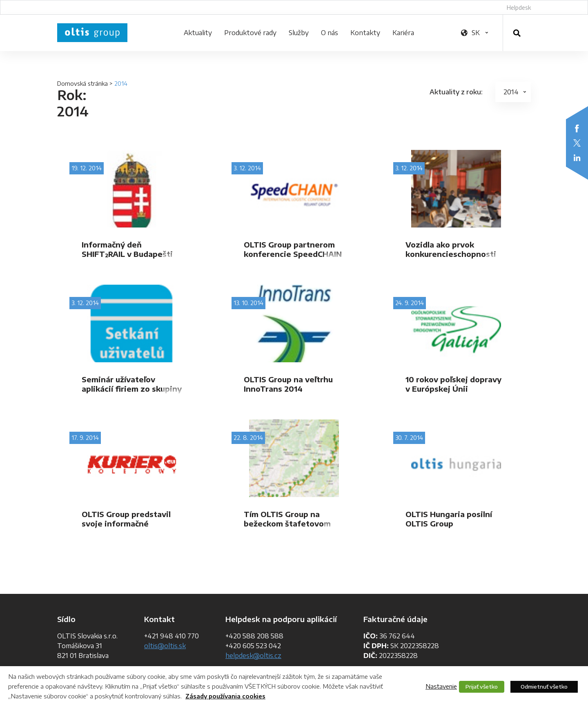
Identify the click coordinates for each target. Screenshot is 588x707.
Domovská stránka (82, 84)
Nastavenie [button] (441, 686)
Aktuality (198, 33)
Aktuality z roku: (456, 92)
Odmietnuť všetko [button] (544, 687)
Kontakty (365, 33)
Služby (299, 33)
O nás (330, 33)
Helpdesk (519, 8)
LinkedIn (577, 158)
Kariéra (403, 33)
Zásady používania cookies (225, 696)
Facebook (577, 128)
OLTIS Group (92, 33)
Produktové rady (250, 33)
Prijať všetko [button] (482, 687)
